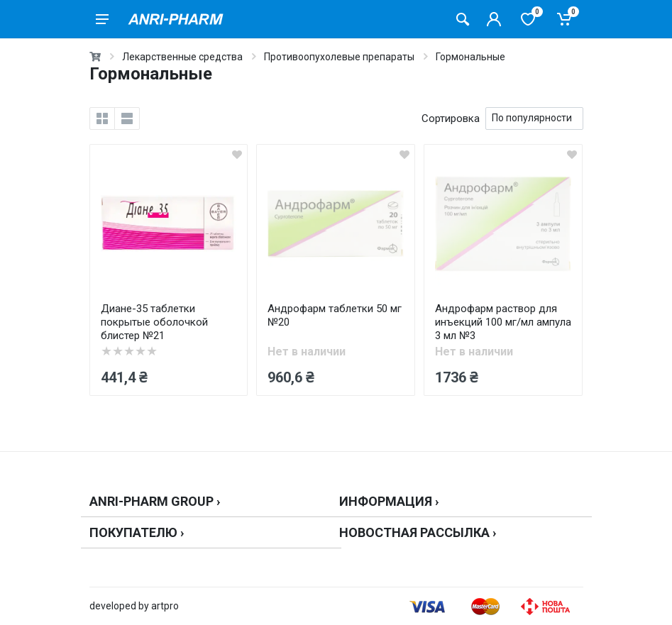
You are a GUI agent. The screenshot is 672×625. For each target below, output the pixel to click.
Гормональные (470, 57)
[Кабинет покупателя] (494, 19)
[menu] (102, 19)
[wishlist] (237, 155)
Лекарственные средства (182, 57)
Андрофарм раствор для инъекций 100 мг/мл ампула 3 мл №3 (503, 322)
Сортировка (451, 118)
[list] (127, 118)
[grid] (102, 118)
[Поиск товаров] (463, 19)
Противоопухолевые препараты (339, 57)
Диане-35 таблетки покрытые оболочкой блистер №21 (154, 322)
